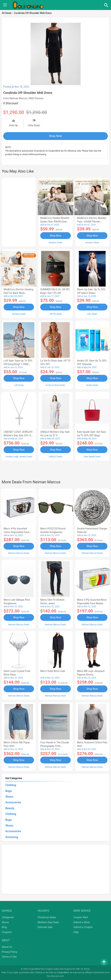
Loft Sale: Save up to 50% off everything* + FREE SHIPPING (18, 364)
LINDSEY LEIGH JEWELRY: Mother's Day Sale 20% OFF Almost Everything (19, 435)
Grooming (12, 837)
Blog (4, 927)
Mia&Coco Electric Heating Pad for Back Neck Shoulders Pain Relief (18, 293)
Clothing (11, 785)
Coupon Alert (81, 917)
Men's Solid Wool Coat (53, 671)
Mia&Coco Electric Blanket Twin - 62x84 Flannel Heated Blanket (92, 222)
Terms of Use (9, 957)
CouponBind (63, 973)
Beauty (10, 808)
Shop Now (55, 136)
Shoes (9, 797)
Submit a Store (82, 922)
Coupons (7, 932)
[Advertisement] (19, 212)
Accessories (13, 802)
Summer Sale (45, 927)
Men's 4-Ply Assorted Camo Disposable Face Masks (16, 532)
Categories (8, 917)
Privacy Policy (9, 952)
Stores (5, 922)
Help (76, 932)
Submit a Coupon (83, 927)
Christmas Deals (47, 917)
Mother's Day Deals (48, 922)
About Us (7, 947)
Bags (9, 791)
